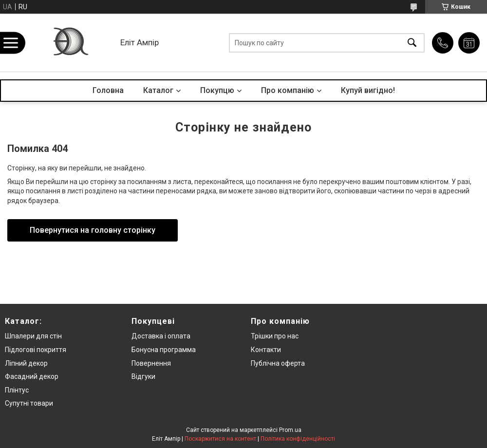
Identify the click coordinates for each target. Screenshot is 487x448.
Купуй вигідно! (368, 90)
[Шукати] (412, 43)
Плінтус (17, 390)
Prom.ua (290, 430)
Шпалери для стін (33, 336)
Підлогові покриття (36, 350)
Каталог (158, 90)
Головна (108, 90)
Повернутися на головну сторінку (93, 230)
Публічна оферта (278, 363)
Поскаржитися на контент (220, 439)
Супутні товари (29, 403)
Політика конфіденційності (298, 439)
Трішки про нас (275, 336)
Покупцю (217, 90)
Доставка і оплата (161, 336)
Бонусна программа (164, 350)
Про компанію (288, 90)
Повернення (151, 363)
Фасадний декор (32, 376)
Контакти (266, 350)
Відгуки (143, 376)
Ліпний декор (26, 363)
